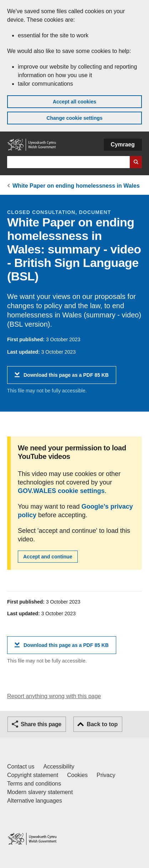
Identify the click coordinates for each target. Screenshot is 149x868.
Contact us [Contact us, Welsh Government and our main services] (21, 767)
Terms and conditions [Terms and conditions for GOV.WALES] (34, 784)
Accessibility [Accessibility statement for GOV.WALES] (59, 767)
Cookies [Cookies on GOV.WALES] (77, 775)
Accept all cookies (74, 102)
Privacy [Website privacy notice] (106, 775)
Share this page (41, 724)
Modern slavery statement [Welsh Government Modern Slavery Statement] (40, 792)
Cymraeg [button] (123, 144)
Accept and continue (48, 557)
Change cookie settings (74, 118)
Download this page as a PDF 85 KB (66, 378)
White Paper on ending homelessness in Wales (76, 186)
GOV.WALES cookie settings (61, 491)
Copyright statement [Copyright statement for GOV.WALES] (33, 775)
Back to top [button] (102, 724)
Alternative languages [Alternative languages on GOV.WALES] (35, 801)
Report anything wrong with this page (54, 696)
